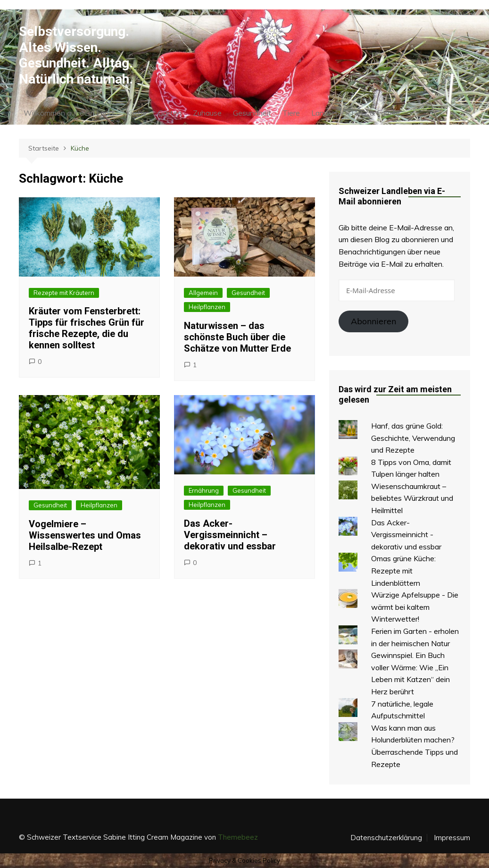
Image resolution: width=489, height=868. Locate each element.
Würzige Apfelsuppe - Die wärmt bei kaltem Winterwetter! (415, 607)
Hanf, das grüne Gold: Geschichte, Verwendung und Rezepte (413, 438)
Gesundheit (252, 113)
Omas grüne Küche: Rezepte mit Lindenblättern (403, 570)
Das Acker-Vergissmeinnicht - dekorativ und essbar (406, 535)
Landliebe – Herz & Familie (356, 113)
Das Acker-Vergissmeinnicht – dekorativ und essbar (230, 535)
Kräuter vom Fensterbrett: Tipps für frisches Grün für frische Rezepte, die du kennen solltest (87, 328)
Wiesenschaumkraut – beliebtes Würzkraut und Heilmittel (412, 498)
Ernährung (204, 490)
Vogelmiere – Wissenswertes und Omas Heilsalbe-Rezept (85, 535)
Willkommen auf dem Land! (69, 113)
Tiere (291, 113)
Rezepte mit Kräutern (64, 293)
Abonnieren (373, 321)
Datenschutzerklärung (386, 838)
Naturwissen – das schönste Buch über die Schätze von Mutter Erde (237, 337)
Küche (136, 113)
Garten (170, 113)
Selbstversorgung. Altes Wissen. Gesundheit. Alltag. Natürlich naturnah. (76, 55)
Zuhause (207, 113)
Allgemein (203, 293)
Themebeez (238, 837)
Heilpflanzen (207, 307)
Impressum (452, 838)
